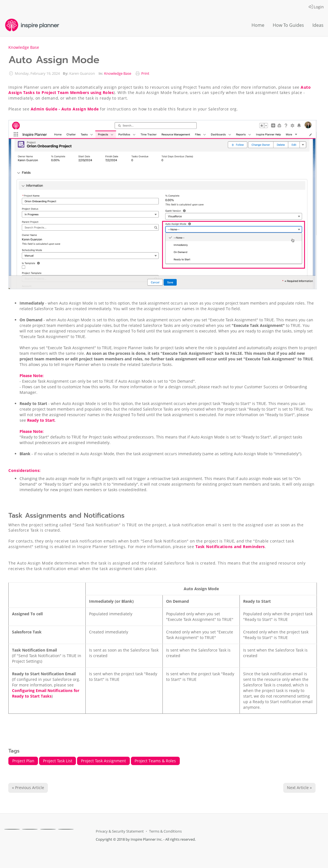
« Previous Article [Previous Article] (28, 788)
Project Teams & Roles (155, 761)
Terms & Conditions (165, 831)
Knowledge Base (24, 47)
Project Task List (58, 761)
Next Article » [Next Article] (299, 788)
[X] (30, 829)
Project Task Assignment (103, 761)
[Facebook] (12, 829)
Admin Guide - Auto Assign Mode (65, 109)
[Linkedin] (48, 829)
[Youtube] (66, 829)
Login (316, 7)
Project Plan (23, 761)
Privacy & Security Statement (120, 831)
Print (145, 73)
